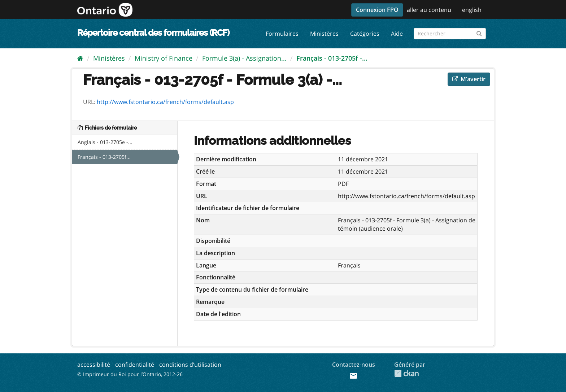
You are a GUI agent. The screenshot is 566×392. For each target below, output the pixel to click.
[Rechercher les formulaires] (450, 34)
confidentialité (135, 365)
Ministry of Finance (164, 58)
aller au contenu (429, 10)
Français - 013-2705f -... (332, 58)
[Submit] (479, 32)
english (472, 10)
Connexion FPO (377, 10)
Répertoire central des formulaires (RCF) (153, 33)
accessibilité (94, 365)
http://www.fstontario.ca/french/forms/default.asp (165, 102)
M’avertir (469, 79)
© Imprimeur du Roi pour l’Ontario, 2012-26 (130, 374)
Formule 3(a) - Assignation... (244, 58)
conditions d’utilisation (190, 365)
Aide (397, 34)
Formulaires (282, 34)
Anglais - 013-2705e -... (105, 142)
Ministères (324, 34)
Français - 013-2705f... (104, 157)
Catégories (365, 34)
